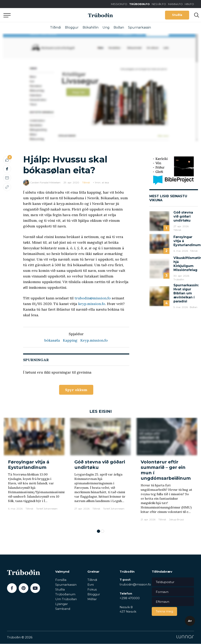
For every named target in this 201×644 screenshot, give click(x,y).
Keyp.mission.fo (94, 340)
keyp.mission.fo (92, 304)
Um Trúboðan (66, 599)
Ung (106, 27)
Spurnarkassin (139, 27)
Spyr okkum (76, 390)
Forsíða (61, 580)
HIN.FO (189, 4)
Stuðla (177, 15)
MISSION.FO (119, 4)
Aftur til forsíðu (37, 15)
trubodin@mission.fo (93, 298)
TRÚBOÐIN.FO (139, 4)
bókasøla (52, 340)
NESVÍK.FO (159, 4)
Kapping (70, 340)
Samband (63, 609)
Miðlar (92, 599)
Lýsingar (62, 604)
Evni (91, 585)
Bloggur (72, 27)
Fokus (92, 590)
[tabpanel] (34, 472)
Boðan (119, 27)
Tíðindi (55, 27)
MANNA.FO (175, 4)
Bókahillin (91, 27)
